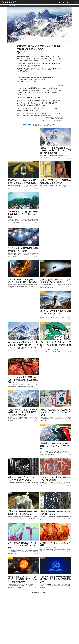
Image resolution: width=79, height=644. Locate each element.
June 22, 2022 (33, 81)
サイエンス (45, 121)
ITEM (9, 323)
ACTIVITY (10, 162)
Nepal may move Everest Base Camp (56, 118)
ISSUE (42, 129)
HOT (55, 121)
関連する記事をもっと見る (39, 593)
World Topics (59, 121)
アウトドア (50, 121)
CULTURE (10, 229)
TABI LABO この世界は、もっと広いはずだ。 (39, 125)
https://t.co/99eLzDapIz (40, 79)
